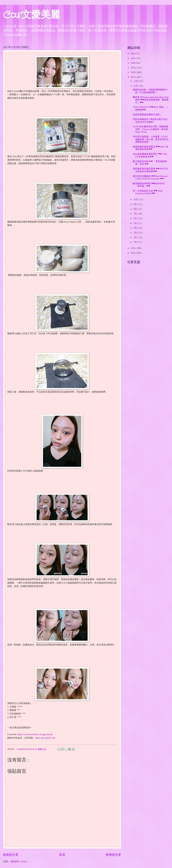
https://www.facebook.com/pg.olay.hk (35, 734)
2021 (133, 58)
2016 (133, 248)
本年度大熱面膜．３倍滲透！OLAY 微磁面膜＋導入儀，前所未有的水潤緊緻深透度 (151, 139)
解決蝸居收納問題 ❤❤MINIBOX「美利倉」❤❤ (149, 185)
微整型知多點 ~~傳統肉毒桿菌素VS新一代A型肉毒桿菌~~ (150, 91)
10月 (136, 199)
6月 (135, 218)
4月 (135, 228)
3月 (135, 233)
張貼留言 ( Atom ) (19, 862)
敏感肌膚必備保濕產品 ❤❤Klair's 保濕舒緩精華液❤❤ (150, 148)
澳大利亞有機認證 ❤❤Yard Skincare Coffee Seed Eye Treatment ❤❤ (150, 178)
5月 (135, 223)
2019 (133, 68)
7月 (135, 214)
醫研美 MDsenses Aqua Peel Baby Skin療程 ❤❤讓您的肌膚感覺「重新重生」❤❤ (151, 100)
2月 (135, 237)
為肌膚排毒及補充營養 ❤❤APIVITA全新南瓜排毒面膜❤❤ (150, 170)
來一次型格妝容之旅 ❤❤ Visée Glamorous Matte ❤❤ (148, 192)
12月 (136, 81)
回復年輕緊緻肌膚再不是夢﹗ (147, 115)
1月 (135, 242)
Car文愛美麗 (32, 15)
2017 (133, 77)
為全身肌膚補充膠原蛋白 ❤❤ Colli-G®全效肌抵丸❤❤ (150, 155)
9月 (135, 204)
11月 (136, 86)
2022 (133, 54)
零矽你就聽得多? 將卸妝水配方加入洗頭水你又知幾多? (150, 121)
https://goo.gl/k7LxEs (45, 738)
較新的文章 (11, 855)
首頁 (62, 855)
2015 (133, 253)
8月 (135, 209)
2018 (133, 72)
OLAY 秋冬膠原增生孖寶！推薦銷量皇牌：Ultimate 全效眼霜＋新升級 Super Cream (150, 129)
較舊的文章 (113, 855)
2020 (133, 63)
